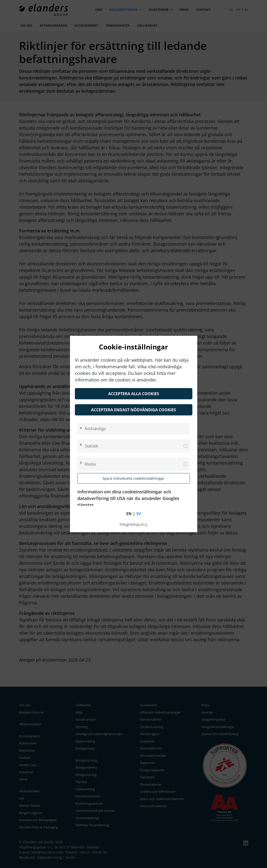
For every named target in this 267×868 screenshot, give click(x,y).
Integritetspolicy (133, 524)
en (129, 514)
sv (139, 514)
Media (90, 464)
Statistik (91, 446)
